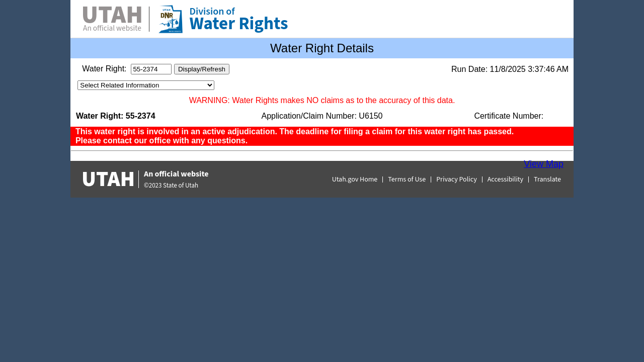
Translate (547, 179)
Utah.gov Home (355, 179)
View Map (544, 164)
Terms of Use (407, 179)
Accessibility (505, 179)
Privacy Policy (457, 179)
